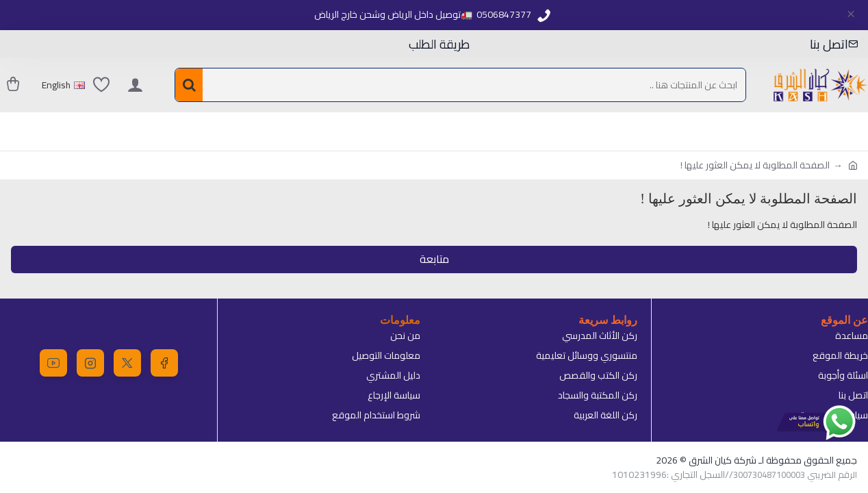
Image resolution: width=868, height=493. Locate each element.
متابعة (434, 260)
